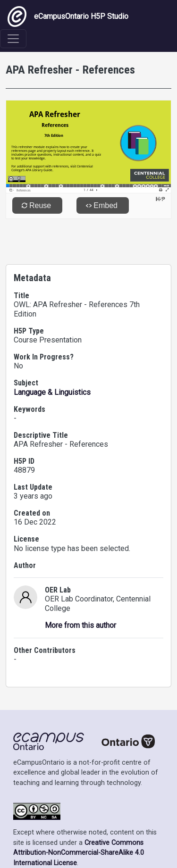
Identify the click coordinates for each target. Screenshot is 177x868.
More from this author (80, 625)
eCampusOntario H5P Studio (68, 17)
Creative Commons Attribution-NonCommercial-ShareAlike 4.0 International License (79, 853)
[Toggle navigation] (13, 39)
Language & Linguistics (52, 392)
